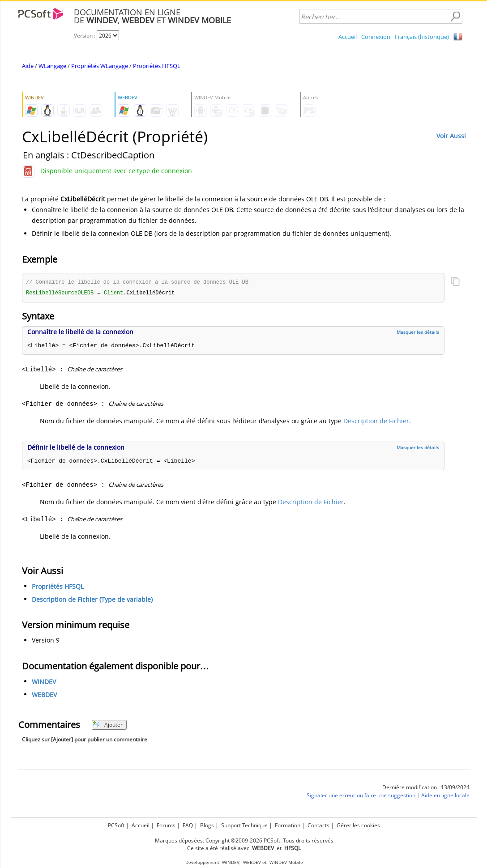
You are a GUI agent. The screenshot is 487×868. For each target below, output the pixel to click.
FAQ (188, 825)
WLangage (52, 66)
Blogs (207, 825)
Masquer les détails (418, 333)
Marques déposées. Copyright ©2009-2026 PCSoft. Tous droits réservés (244, 840)
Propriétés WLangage (100, 66)
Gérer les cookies (358, 825)
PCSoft (116, 825)
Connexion (376, 37)
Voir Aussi (451, 136)
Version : (85, 36)
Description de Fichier (376, 422)
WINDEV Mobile (286, 862)
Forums (166, 825)
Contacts (318, 825)
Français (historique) (422, 37)
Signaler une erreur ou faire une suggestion (361, 796)
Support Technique (244, 825)
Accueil (348, 37)
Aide (28, 66)
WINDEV (44, 683)
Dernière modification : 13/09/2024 (426, 788)
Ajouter (108, 725)
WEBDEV (44, 696)
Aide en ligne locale (445, 796)
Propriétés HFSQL (157, 66)
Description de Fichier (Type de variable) (92, 600)
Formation (288, 825)
